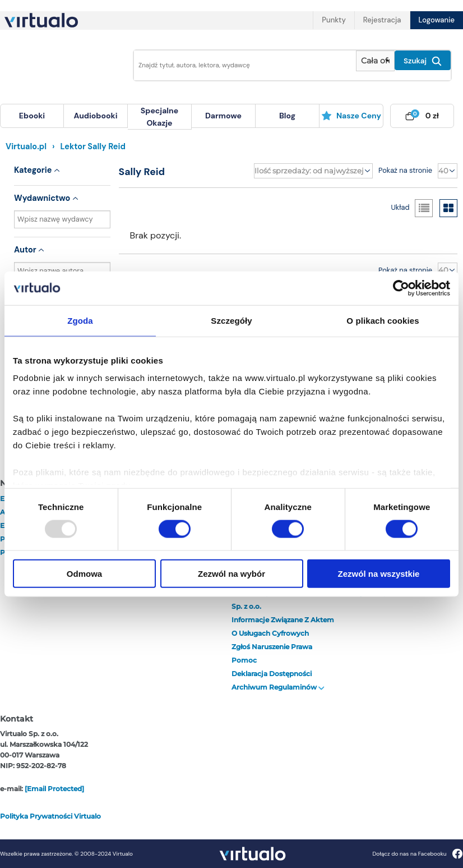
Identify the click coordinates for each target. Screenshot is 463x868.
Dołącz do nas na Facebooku (417, 854)
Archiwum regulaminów (278, 687)
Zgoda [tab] (80, 320)
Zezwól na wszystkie (379, 574)
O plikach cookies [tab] (383, 320)
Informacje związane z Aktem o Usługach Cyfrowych (283, 626)
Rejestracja (382, 20)
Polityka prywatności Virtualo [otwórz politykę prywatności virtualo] (50, 816)
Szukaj (423, 61)
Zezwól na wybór (231, 574)
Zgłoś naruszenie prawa (272, 647)
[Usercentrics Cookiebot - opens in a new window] (401, 288)
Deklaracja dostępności (272, 674)
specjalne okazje (159, 117)
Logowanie (437, 20)
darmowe (223, 116)
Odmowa (84, 574)
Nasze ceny (351, 116)
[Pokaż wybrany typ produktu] (375, 61)
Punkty (334, 20)
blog (287, 116)
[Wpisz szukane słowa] (242, 65)
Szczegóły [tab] (231, 320)
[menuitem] (32, 116)
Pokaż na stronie (405, 170)
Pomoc (244, 660)
